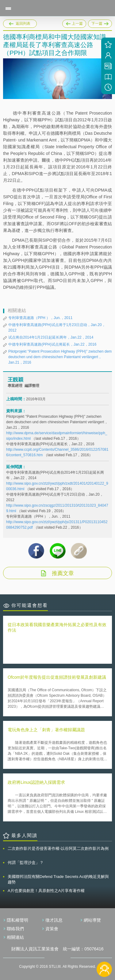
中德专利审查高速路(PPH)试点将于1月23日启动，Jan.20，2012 (57, 328)
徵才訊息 (54, 920)
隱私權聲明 (17, 920)
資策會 (52, 929)
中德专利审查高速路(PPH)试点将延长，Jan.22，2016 (52, 344)
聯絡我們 (15, 929)
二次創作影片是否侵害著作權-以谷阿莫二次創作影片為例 (58, 848)
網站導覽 (92, 920)
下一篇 (100, 23)
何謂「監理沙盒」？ (26, 863)
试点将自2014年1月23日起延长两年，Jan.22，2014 (51, 337)
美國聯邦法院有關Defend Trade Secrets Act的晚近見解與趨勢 (58, 879)
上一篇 (74, 23)
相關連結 (15, 937)
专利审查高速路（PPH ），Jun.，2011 (40, 318)
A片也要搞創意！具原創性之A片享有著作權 (46, 891)
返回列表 (23, 24)
